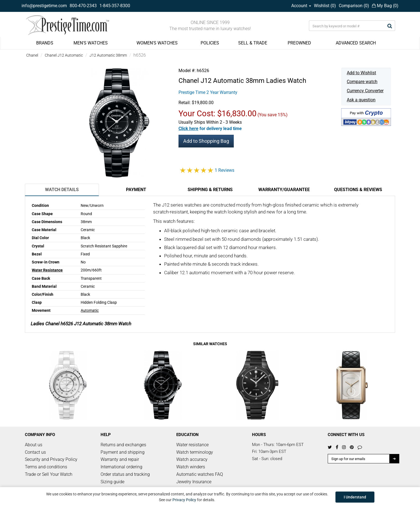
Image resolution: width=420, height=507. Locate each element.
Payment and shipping (123, 452)
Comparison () (354, 6)
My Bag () (385, 6)
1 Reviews (225, 170)
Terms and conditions (46, 467)
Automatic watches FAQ (200, 474)
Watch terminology (195, 452)
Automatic (90, 310)
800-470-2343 (83, 6)
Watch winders (191, 467)
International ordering (121, 467)
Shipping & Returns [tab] (210, 190)
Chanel (32, 55)
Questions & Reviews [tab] (358, 190)
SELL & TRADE (253, 43)
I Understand (355, 497)
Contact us (35, 452)
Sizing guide (112, 482)
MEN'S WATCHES (91, 43)
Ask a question (361, 100)
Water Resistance (47, 270)
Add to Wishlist (361, 73)
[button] (210, 129)
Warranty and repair (120, 459)
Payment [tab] (136, 190)
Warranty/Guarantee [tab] (284, 190)
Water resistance (192, 445)
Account (301, 6)
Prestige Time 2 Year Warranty (208, 92)
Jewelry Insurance (194, 482)
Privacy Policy (184, 500)
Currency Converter (365, 91)
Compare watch (362, 82)
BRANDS (45, 43)
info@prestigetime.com (44, 6)
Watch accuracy (192, 459)
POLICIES (210, 43)
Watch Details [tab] (62, 190)
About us (34, 445)
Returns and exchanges (123, 445)
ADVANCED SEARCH (356, 43)
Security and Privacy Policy (51, 459)
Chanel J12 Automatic (64, 55)
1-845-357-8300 (115, 6)
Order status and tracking (125, 474)
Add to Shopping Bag (206, 141)
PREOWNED (299, 43)
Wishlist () (325, 6)
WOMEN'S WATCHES (157, 43)
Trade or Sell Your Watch (49, 474)
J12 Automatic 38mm (108, 55)
